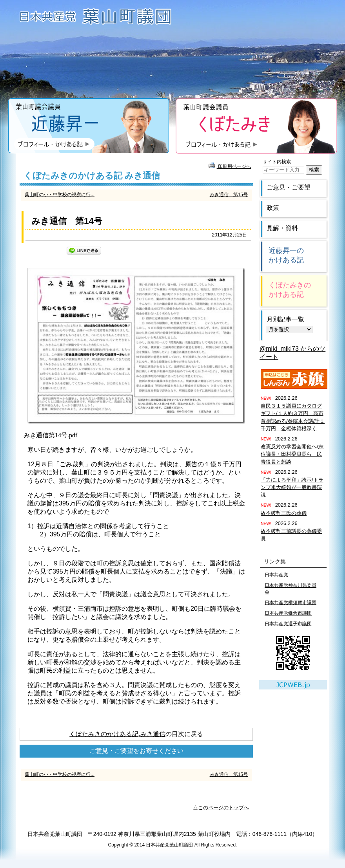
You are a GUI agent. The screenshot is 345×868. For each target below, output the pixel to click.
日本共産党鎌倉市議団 (288, 613)
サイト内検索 (277, 162)
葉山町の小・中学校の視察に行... (60, 195)
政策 (273, 208)
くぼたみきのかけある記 (104, 734)
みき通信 (153, 734)
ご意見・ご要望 (289, 187)
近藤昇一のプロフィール (89, 126)
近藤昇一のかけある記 (286, 255)
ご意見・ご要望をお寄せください (136, 751)
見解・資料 (282, 228)
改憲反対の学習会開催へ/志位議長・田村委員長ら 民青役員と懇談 (292, 454)
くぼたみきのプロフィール (256, 126)
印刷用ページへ (230, 166)
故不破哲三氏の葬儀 (284, 513)
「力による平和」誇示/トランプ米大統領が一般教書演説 (292, 487)
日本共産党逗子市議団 (288, 624)
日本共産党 (276, 575)
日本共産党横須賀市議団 (291, 603)
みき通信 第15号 (229, 195)
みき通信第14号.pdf (50, 435)
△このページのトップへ (221, 808)
